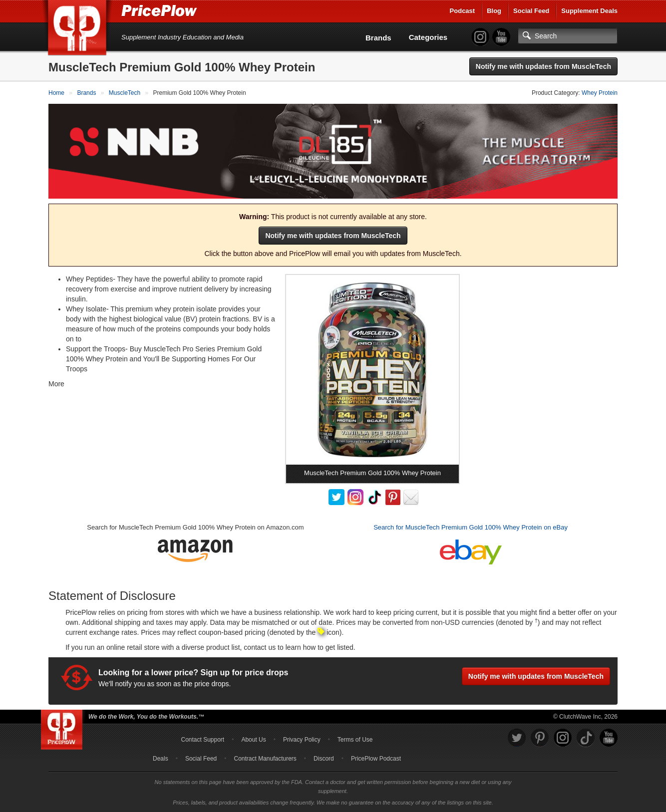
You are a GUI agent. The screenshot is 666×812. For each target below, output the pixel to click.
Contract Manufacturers (265, 759)
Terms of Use (355, 740)
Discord (324, 759)
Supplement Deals (589, 11)
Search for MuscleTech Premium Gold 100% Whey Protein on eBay (471, 527)
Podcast (463, 11)
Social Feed (531, 11)
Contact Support (202, 740)
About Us (253, 740)
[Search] (568, 36)
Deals (161, 759)
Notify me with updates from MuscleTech (543, 66)
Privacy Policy (302, 740)
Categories (428, 37)
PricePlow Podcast (376, 759)
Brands (378, 38)
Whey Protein (600, 93)
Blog (494, 11)
